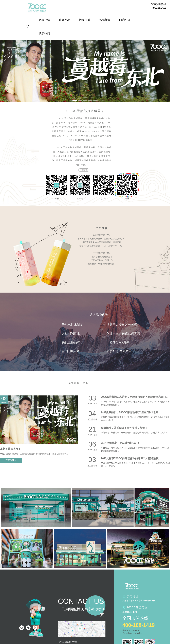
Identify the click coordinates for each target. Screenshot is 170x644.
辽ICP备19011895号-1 (133, 633)
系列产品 (64, 20)
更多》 (87, 383)
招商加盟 (85, 20)
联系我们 (44, 33)
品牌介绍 (44, 20)
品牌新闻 (105, 20)
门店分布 (125, 20)
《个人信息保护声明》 (68, 642)
